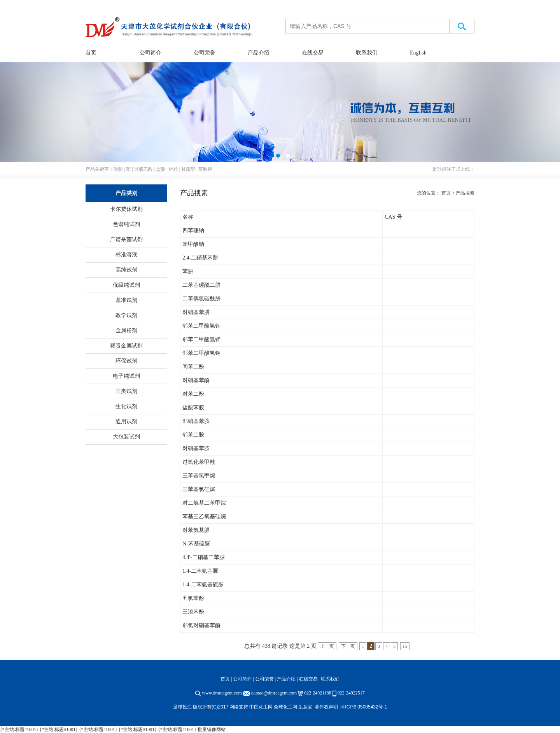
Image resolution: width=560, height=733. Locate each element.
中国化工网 (261, 707)
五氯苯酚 (193, 598)
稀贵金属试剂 (126, 346)
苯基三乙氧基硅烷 (204, 516)
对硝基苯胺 (196, 448)
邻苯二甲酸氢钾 (201, 326)
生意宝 (305, 707)
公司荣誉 (205, 53)
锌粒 (173, 169)
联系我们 (367, 53)
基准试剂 (126, 300)
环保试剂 (126, 361)
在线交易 (313, 53)
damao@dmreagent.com (274, 693)
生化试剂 (126, 406)
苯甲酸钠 (193, 244)
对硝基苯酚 (196, 380)
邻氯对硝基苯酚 (201, 625)
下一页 (348, 646)
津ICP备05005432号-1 (364, 707)
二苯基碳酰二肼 (201, 285)
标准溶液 (126, 255)
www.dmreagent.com (222, 693)
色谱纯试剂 (126, 224)
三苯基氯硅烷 (199, 489)
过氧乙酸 (143, 169)
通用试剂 (126, 422)
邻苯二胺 (193, 435)
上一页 (327, 646)
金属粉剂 (126, 331)
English (418, 53)
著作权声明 (326, 707)
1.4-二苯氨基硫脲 (203, 585)
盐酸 (161, 169)
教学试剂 (126, 315)
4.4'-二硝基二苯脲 (204, 557)
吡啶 (118, 169)
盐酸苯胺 (193, 408)
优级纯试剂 (126, 285)
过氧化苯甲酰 (199, 462)
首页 (91, 53)
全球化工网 (285, 707)
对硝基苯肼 (196, 312)
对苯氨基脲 (196, 530)
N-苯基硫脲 (196, 544)
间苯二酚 (193, 367)
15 (405, 646)
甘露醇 (188, 169)
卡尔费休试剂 (126, 209)
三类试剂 (126, 391)
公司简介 (150, 53)
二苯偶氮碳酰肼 (201, 299)
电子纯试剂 (126, 376)
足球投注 (442, 169)
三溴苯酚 (193, 612)
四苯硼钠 (193, 231)
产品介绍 (259, 53)
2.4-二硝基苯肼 (200, 258)
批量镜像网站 (212, 729)
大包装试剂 (126, 437)
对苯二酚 (193, 394)
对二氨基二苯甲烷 (204, 503)
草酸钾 (205, 169)
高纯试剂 (126, 270)
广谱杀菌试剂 (126, 239)
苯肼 (188, 271)
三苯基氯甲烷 (199, 476)
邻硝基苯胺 (196, 421)
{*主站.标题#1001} (19, 729)
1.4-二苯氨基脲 (200, 571)
